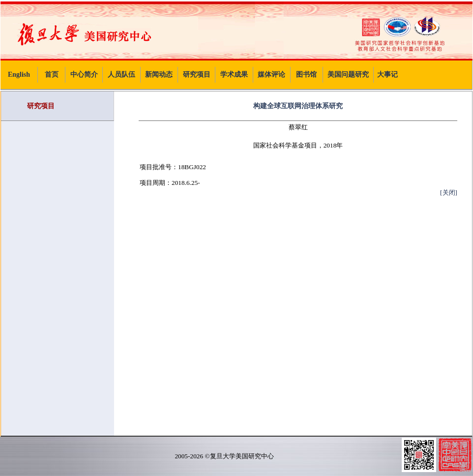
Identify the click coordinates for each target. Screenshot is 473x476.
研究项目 (197, 74)
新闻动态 (159, 74)
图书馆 (306, 74)
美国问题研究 (348, 74)
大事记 (387, 74)
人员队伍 (121, 74)
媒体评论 (271, 74)
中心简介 (84, 74)
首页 (52, 74)
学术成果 (234, 74)
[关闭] (449, 193)
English (19, 74)
